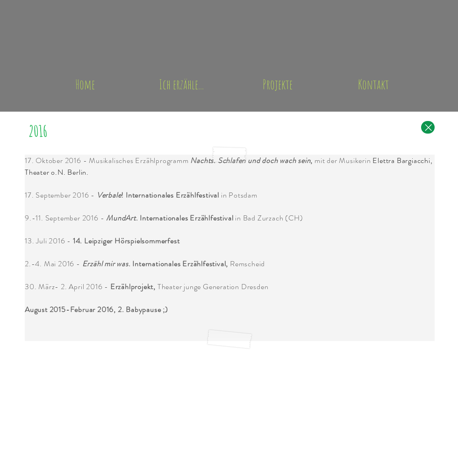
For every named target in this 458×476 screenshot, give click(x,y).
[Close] (428, 127)
